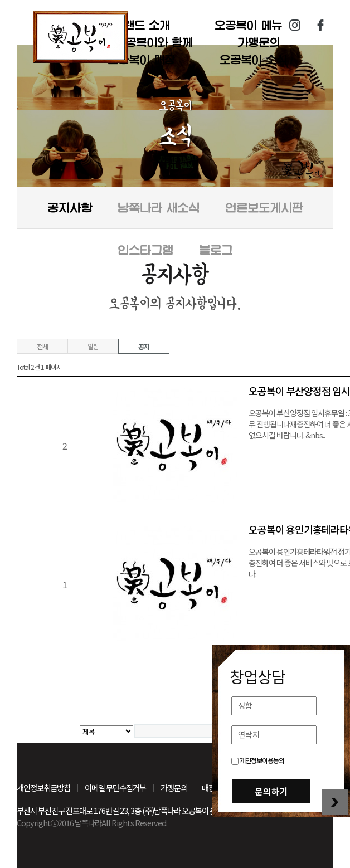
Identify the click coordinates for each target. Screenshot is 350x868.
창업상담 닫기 (335, 802)
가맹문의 (259, 42)
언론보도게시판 (264, 208)
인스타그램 (295, 25)
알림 (93, 346)
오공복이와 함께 (154, 42)
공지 (144, 346)
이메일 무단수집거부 (115, 787)
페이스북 (320, 25)
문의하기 (271, 791)
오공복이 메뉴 (248, 25)
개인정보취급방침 (43, 787)
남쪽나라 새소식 (159, 208)
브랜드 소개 (142, 25)
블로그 (216, 250)
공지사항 (70, 208)
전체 (42, 346)
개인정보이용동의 (258, 760)
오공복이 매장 (141, 60)
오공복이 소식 (253, 60)
